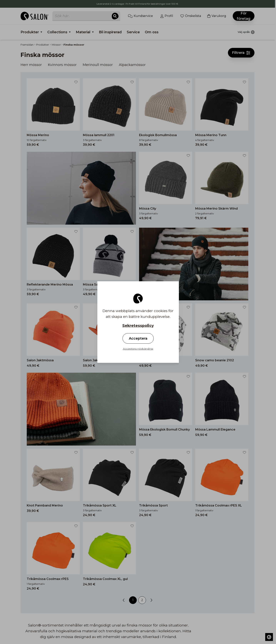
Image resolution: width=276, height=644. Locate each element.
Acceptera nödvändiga (138, 349)
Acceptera (138, 338)
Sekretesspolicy (138, 325)
